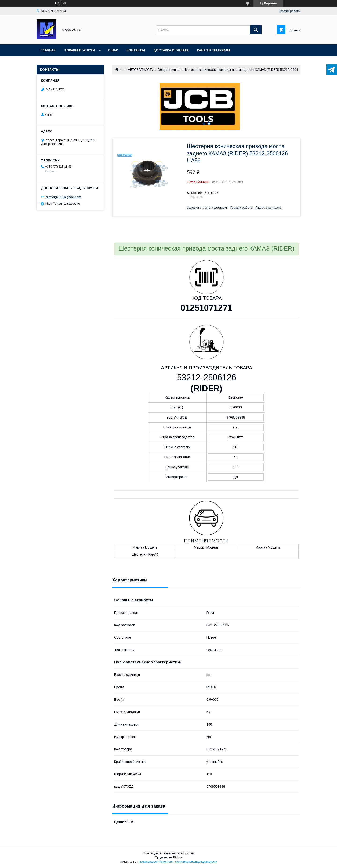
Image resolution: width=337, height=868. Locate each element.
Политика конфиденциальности (196, 862)
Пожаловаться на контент (156, 862)
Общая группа (168, 70)
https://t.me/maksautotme (63, 204)
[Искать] (256, 30)
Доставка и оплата (171, 50)
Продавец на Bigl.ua (168, 857)
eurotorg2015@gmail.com (63, 197)
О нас (113, 50)
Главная (48, 50)
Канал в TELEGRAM (213, 50)
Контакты (136, 50)
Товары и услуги (79, 50)
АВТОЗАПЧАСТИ (141, 70)
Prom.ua (189, 853)
